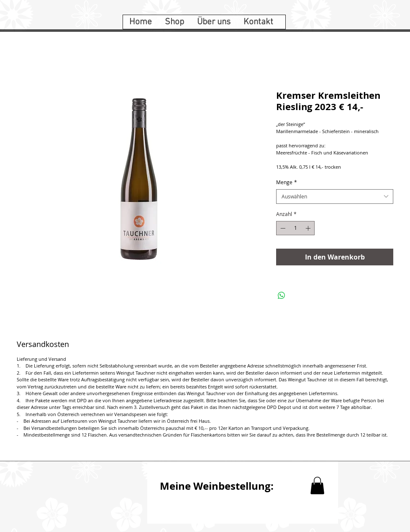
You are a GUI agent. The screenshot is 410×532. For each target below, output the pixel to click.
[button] (317, 486)
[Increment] (309, 228)
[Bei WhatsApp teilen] (282, 296)
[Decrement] (282, 228)
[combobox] (335, 197)
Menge (287, 182)
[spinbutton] (295, 228)
